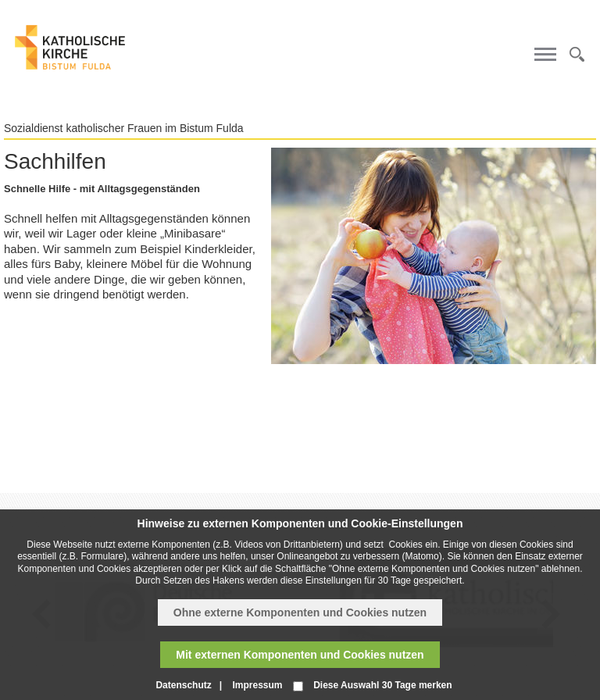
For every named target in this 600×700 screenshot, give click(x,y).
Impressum (257, 685)
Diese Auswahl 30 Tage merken (382, 685)
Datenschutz (183, 685)
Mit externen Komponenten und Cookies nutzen (300, 655)
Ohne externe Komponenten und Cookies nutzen (300, 612)
